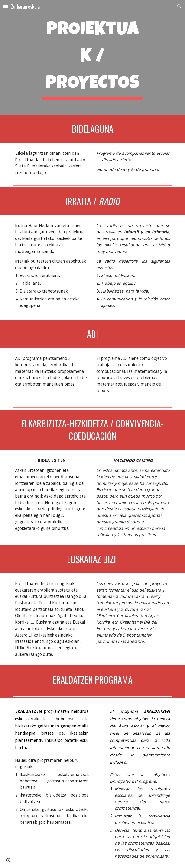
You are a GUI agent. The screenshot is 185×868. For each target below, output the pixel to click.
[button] (6, 6)
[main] (93, 58)
